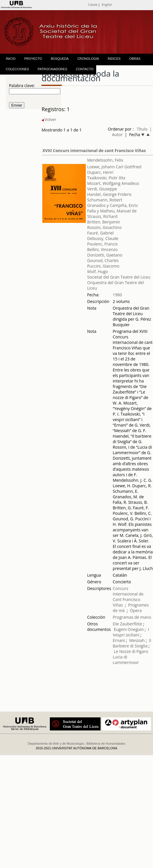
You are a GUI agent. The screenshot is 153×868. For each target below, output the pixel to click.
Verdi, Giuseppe (102, 189)
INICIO (11, 59)
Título (142, 129)
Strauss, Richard (102, 216)
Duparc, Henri (100, 172)
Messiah (137, 640)
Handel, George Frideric (110, 194)
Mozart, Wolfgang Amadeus (113, 183)
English (107, 4)
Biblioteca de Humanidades (106, 744)
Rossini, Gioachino (104, 227)
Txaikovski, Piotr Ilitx (106, 178)
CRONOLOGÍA (88, 59)
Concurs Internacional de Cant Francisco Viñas (128, 597)
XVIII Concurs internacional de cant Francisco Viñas (94, 150)
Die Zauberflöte (127, 624)
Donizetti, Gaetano (105, 255)
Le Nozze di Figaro (131, 651)
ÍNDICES (114, 59)
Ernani (119, 640)
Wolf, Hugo (98, 271)
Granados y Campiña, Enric (113, 205)
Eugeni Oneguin (129, 629)
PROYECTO (33, 59)
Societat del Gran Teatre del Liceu (119, 277)
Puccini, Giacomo (103, 266)
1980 (117, 295)
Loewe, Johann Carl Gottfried (114, 167)
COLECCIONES (17, 69)
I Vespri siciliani (131, 632)
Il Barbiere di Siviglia (132, 643)
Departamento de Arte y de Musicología (56, 744)
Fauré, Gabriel (101, 233)
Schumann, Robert (105, 200)
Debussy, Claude (103, 238)
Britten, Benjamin (104, 222)
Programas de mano (132, 617)
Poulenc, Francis (103, 244)
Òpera (136, 610)
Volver (49, 119)
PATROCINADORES (52, 69)
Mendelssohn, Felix (105, 160)
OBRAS (135, 59)
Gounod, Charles (103, 260)
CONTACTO (85, 69)
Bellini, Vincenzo (103, 249)
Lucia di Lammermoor (126, 660)
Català (93, 4)
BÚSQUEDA (60, 59)
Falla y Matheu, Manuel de (112, 211)
